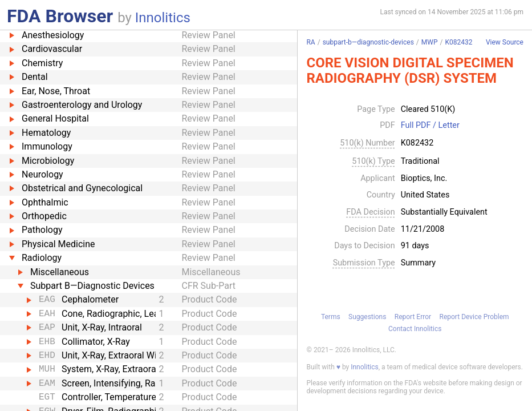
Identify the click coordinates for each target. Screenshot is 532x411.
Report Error (413, 317)
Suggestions (367, 317)
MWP (430, 42)
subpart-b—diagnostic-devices (368, 42)
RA (310, 42)
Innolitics (163, 18)
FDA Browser (60, 16)
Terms (331, 317)
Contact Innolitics (415, 329)
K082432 (458, 42)
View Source (505, 43)
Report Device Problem (474, 317)
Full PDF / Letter (430, 126)
